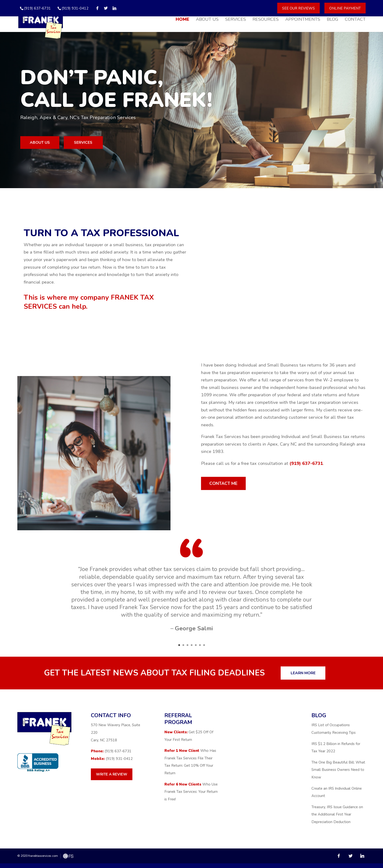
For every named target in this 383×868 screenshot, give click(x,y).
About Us (207, 21)
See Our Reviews (298, 8)
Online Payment (345, 8)
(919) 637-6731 (306, 465)
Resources (266, 21)
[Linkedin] (114, 8)
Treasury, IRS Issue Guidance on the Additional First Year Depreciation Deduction (337, 819)
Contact (355, 21)
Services (236, 21)
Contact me (230, 486)
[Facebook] (97, 8)
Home (182, 21)
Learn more (310, 677)
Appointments (303, 21)
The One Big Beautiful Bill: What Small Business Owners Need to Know (338, 774)
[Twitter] (106, 8)
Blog (333, 21)
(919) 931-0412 (75, 8)
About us (50, 143)
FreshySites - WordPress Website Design (68, 861)
